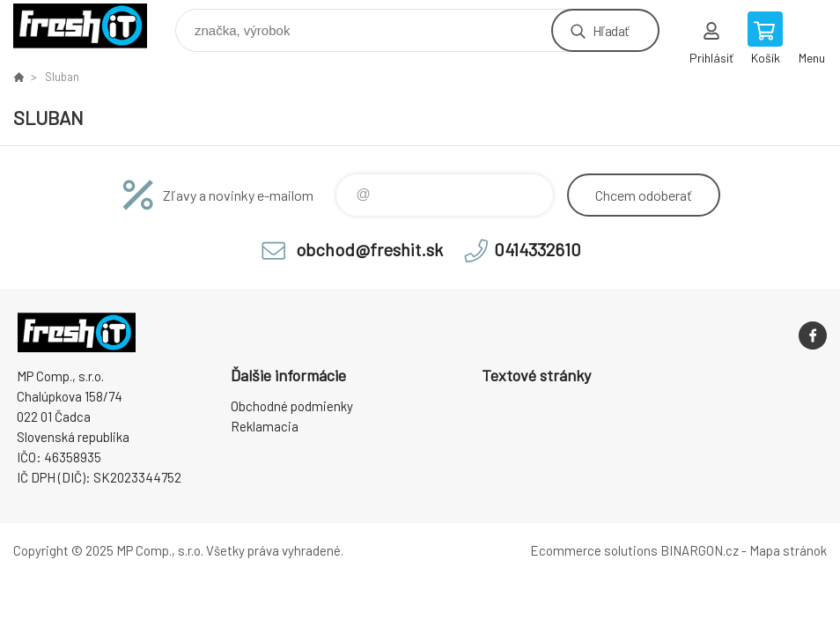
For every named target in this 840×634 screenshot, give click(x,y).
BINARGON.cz (700, 550)
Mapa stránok (788, 550)
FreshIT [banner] (91, 26)
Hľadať (611, 30)
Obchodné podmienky (292, 406)
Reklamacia (265, 426)
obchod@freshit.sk (369, 249)
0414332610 (538, 249)
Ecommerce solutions (594, 550)
